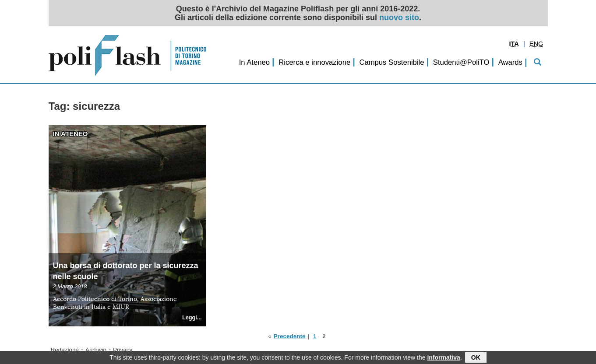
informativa (443, 358)
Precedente (290, 336)
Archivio (96, 350)
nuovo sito (399, 17)
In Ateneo (254, 62)
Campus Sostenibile (391, 62)
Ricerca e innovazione (314, 62)
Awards (510, 62)
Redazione (65, 350)
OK (476, 358)
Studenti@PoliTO (461, 62)
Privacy (123, 350)
